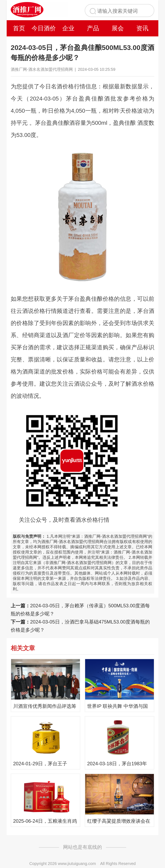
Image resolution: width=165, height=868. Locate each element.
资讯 (142, 28)
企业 (68, 28)
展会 (118, 28)
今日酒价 (44, 28)
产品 (93, 28)
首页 (19, 28)
